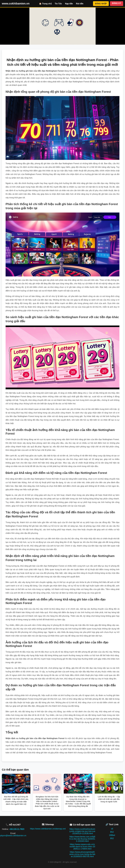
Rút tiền (80, 4)
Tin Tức (58, 4)
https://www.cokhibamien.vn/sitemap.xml (48, 829)
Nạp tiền (69, 4)
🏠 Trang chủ (45, 4)
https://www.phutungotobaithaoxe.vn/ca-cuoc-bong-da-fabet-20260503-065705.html (82, 854)
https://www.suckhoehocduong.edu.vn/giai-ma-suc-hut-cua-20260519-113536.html (82, 831)
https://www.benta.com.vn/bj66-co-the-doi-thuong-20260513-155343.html (82, 839)
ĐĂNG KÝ (117, 3)
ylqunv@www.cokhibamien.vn (13, 836)
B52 (112, 832)
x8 (112, 829)
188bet (112, 835)
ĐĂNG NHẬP (101, 4)
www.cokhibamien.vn (16, 4)
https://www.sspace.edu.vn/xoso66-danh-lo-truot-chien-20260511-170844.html (82, 847)
